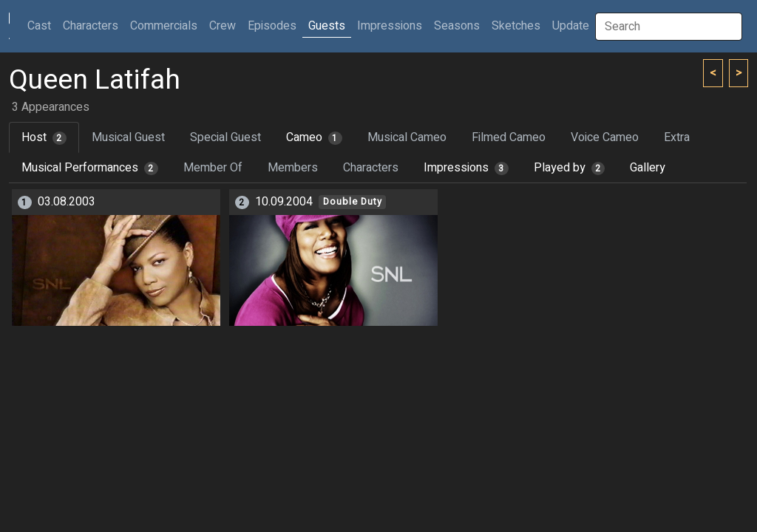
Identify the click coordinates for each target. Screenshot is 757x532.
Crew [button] (223, 26)
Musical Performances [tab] (90, 168)
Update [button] (571, 26)
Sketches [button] (516, 26)
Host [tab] (44, 137)
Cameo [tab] (314, 137)
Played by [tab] (570, 168)
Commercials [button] (164, 26)
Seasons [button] (457, 26)
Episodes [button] (272, 26)
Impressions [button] (390, 26)
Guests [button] (327, 26)
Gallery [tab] (648, 168)
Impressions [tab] (466, 168)
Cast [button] (42, 25)
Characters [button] (91, 26)
